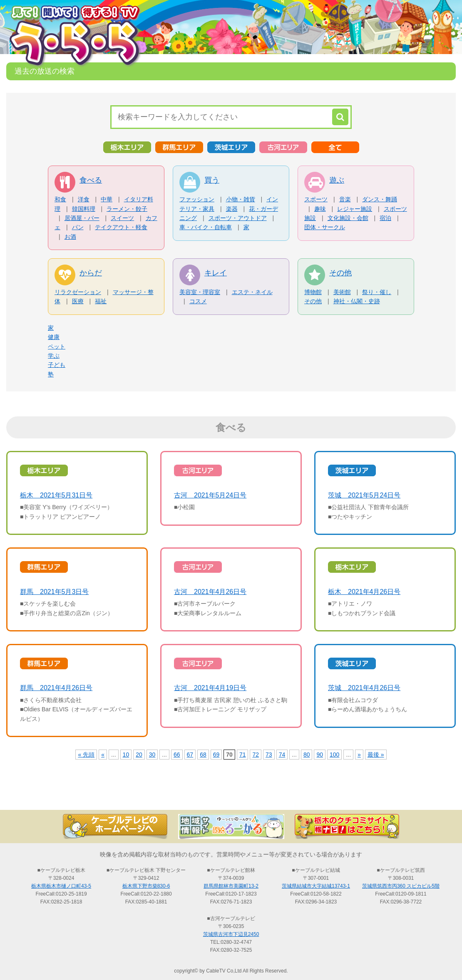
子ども (57, 365)
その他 (340, 273)
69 (216, 755)
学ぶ (54, 356)
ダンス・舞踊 (380, 199)
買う (212, 180)
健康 (54, 337)
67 (190, 755)
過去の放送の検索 (231, 795)
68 (203, 755)
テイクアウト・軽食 (121, 227)
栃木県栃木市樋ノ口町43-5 (61, 886)
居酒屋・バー (82, 218)
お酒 (70, 237)
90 (320, 755)
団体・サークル (325, 227)
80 (307, 755)
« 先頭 (86, 755)
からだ (91, 273)
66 (177, 755)
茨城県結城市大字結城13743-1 (316, 886)
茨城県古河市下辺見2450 (231, 934)
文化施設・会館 (348, 218)
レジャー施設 (355, 209)
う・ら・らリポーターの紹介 (323, 795)
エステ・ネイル (252, 292)
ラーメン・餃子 (127, 209)
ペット (57, 346)
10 (126, 755)
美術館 (342, 292)
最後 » (376, 755)
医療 (78, 301)
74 (282, 755)
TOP (48, 795)
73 (269, 755)
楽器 (232, 209)
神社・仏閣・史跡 (357, 301)
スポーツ (316, 199)
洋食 (84, 199)
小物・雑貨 (241, 199)
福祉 (101, 301)
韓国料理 (84, 209)
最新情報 (139, 795)
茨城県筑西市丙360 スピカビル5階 (401, 886)
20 (139, 755)
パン (78, 227)
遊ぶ (337, 180)
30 (152, 755)
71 (243, 755)
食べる (91, 180)
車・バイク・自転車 (206, 227)
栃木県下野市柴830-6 (146, 886)
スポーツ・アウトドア (238, 218)
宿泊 (385, 218)
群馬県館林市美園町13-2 (231, 886)
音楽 (345, 199)
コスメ (198, 301)
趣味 (320, 209)
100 (334, 755)
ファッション (197, 199)
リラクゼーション (78, 292)
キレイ (216, 273)
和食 (60, 199)
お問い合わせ (414, 795)
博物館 (313, 292)
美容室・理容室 (200, 292)
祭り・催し (377, 292)
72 (256, 755)
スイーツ (122, 218)
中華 (107, 199)
